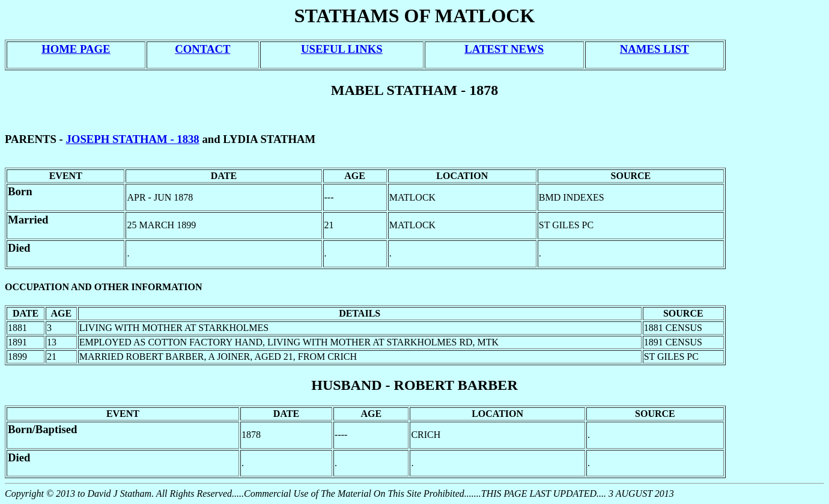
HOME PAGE (76, 49)
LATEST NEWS (504, 49)
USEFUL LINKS (342, 49)
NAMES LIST (654, 49)
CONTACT (202, 49)
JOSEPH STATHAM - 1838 (133, 139)
